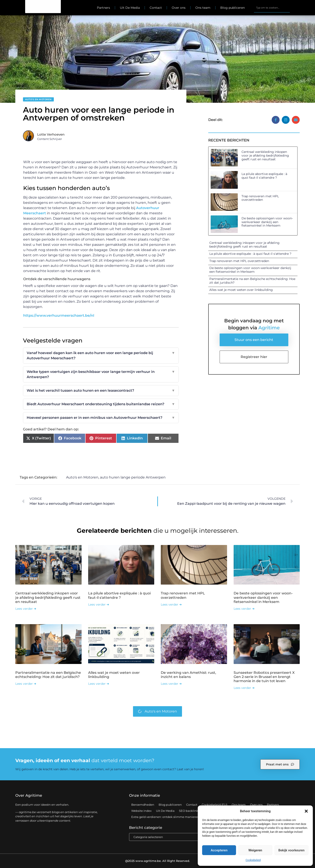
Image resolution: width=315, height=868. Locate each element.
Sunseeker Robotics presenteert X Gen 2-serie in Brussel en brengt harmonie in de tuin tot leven (264, 677)
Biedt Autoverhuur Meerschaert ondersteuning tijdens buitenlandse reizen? (101, 404)
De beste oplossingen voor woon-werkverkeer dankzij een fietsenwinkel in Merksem (267, 222)
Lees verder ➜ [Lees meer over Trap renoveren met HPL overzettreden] (171, 604)
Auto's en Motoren (38, 99)
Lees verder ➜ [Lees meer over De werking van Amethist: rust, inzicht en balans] (171, 684)
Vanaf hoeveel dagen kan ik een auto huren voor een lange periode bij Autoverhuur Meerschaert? (101, 356)
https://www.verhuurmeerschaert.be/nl (59, 315)
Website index (141, 811)
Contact (156, 8)
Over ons (179, 8)
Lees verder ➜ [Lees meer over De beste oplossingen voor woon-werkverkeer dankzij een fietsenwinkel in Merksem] (244, 609)
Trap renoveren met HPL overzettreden (260, 198)
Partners (103, 8)
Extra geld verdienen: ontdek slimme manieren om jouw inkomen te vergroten (188, 817)
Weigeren (255, 850)
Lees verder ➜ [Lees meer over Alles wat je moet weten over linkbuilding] (99, 684)
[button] (306, 811)
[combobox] (272, 8)
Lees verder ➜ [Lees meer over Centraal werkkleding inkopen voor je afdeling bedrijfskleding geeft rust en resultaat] (26, 609)
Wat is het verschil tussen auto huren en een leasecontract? (101, 391)
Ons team (203, 8)
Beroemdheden (143, 805)
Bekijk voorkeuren (291, 850)
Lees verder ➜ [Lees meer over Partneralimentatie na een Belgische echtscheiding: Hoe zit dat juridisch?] (26, 684)
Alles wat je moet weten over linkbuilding (241, 290)
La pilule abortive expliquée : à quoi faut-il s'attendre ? (264, 176)
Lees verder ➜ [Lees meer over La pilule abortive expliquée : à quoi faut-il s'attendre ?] (99, 604)
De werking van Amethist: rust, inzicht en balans (188, 675)
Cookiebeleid (253, 860)
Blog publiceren (233, 8)
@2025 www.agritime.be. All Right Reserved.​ (157, 861)
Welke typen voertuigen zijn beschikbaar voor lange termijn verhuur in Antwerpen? (101, 374)
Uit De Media (130, 8)
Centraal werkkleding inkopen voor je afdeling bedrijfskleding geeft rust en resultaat (265, 155)
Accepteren (219, 850)
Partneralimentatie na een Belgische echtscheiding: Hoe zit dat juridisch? (252, 281)
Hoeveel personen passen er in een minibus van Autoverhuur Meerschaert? (101, 418)
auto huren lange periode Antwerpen (133, 477)
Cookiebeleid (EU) (214, 805)
